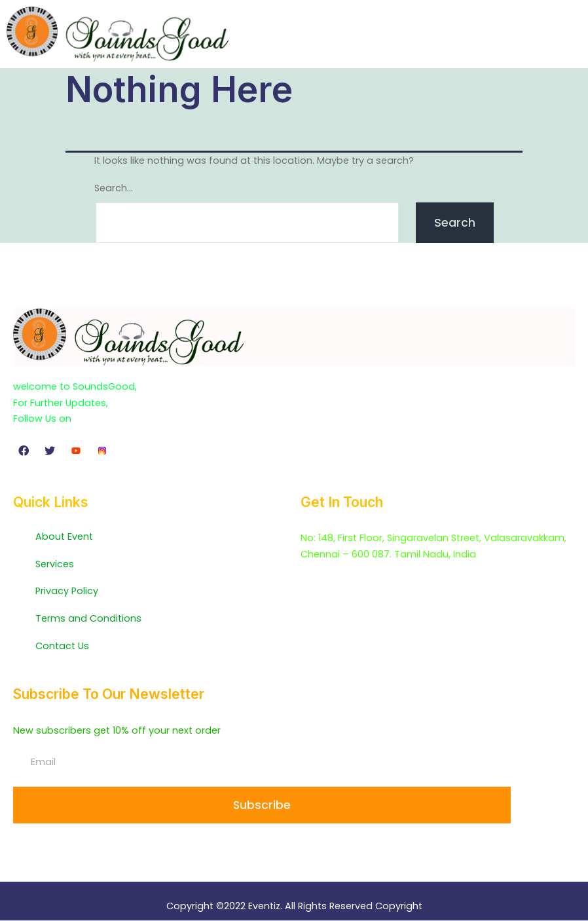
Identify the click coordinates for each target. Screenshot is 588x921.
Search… (114, 188)
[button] (571, 34)
